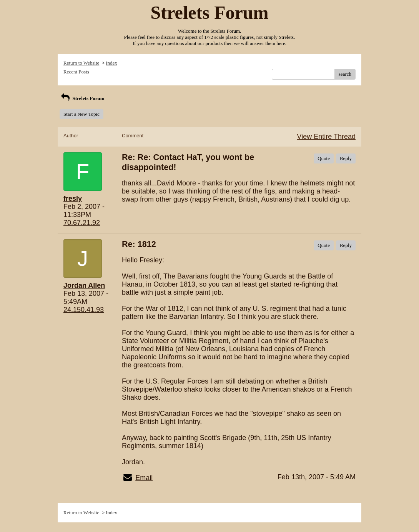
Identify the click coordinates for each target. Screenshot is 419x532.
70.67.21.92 (82, 223)
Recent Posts (76, 72)
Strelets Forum (82, 98)
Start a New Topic (81, 114)
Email (144, 478)
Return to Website (81, 63)
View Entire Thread (326, 137)
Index (111, 63)
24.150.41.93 (84, 310)
